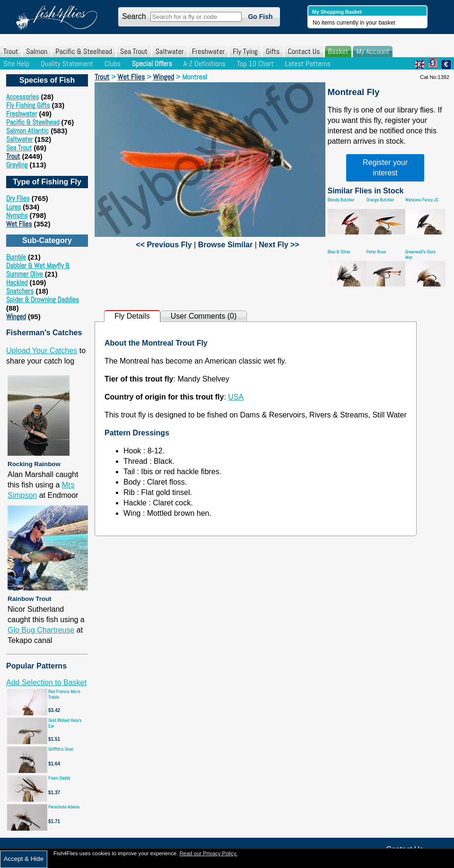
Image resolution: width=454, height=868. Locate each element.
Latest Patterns (308, 64)
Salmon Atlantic (27, 131)
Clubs (113, 64)
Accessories (22, 97)
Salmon (37, 51)
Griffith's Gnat (61, 749)
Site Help (16, 64)
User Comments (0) (204, 316)
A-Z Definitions (205, 64)
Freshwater (209, 51)
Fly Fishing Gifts (28, 105)
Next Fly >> (279, 245)
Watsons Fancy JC (422, 200)
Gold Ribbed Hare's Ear (65, 723)
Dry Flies (18, 198)
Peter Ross (376, 252)
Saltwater (170, 51)
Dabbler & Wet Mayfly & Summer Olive (38, 270)
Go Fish (260, 17)
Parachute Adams (64, 807)
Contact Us (304, 51)
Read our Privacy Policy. (208, 853)
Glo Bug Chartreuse (41, 630)
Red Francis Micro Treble (64, 694)
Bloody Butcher (341, 200)
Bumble (16, 257)
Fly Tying (245, 51)
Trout (11, 51)
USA (236, 397)
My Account (373, 51)
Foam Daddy (59, 778)
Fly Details (132, 316)
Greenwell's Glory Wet (420, 255)
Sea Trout (134, 51)
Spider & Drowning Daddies (43, 299)
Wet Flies (19, 224)
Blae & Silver (339, 252)
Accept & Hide (24, 859)
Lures (13, 207)
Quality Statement (67, 64)
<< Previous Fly (164, 245)
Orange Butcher (380, 200)
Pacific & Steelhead (84, 51)
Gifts (273, 51)
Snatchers (20, 291)
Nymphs (17, 215)
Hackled (17, 282)
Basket (338, 51)
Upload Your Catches (42, 351)
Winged (16, 317)
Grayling (17, 165)
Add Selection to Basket (46, 682)
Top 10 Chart (255, 64)
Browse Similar (226, 245)
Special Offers (152, 64)
